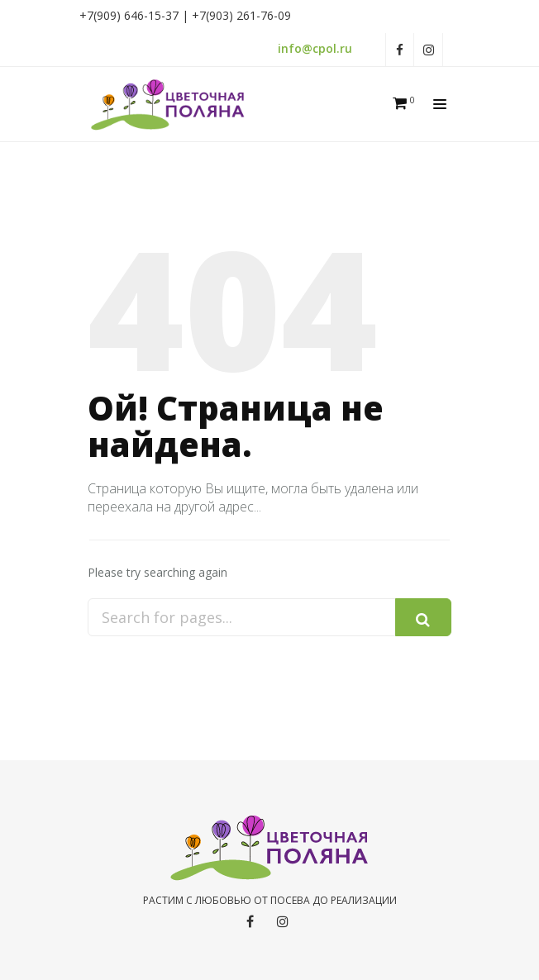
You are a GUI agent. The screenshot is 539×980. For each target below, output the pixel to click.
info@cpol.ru (315, 48)
